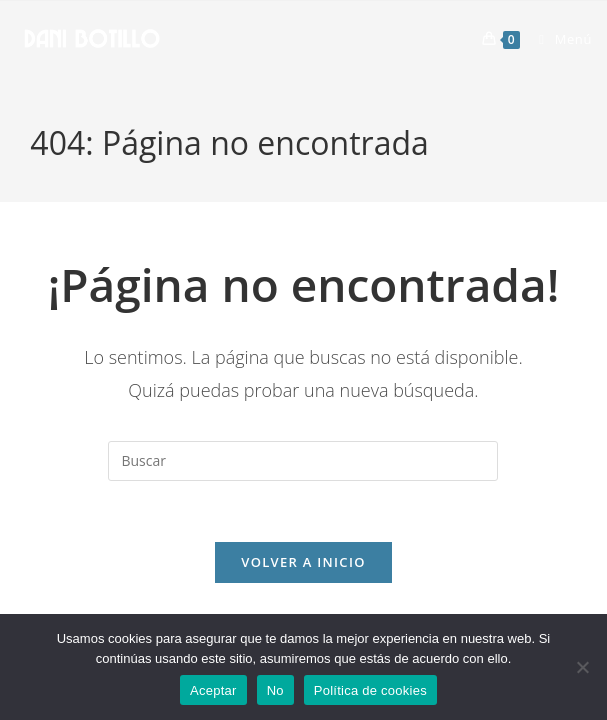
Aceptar (213, 690)
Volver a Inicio (303, 562)
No (275, 690)
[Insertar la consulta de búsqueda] (303, 461)
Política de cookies (370, 690)
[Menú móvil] (558, 39)
